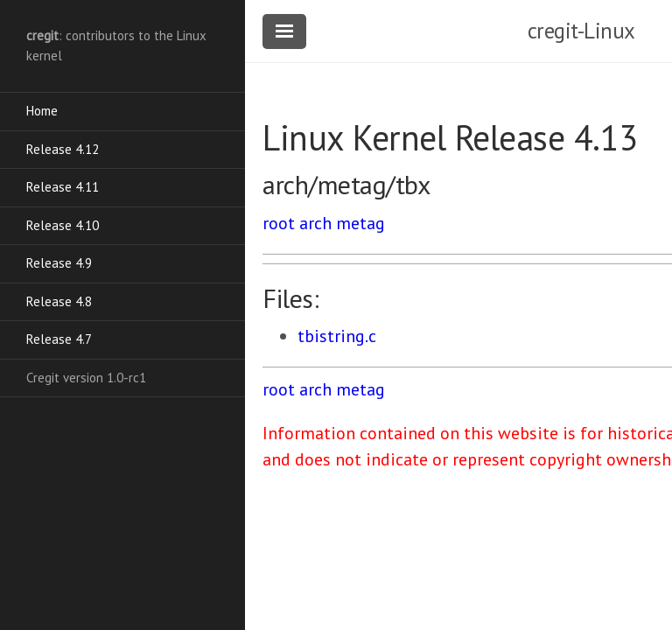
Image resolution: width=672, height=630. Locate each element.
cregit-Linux (581, 31)
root (279, 223)
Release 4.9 (59, 263)
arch (315, 223)
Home (42, 111)
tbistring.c (337, 336)
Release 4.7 (59, 339)
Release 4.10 (63, 225)
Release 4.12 (63, 149)
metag (360, 223)
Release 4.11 (63, 187)
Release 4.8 (59, 301)
